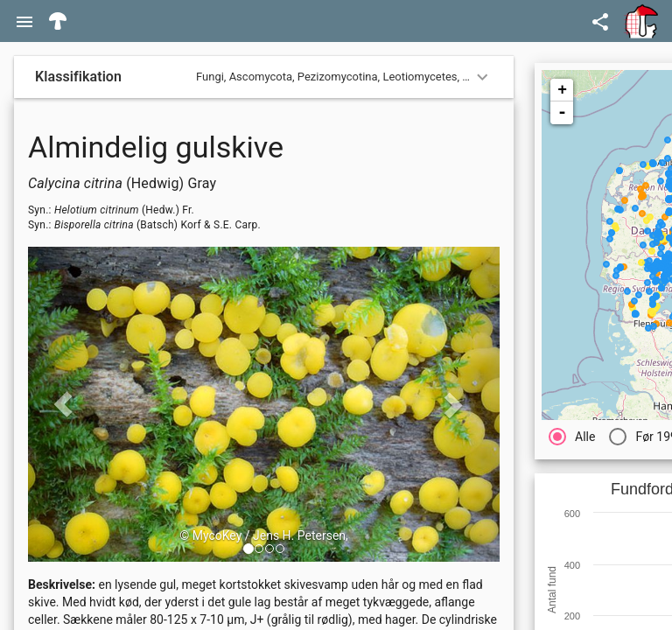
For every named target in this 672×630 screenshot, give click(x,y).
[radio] (572, 436)
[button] (248, 549)
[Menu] (24, 21)
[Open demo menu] (600, 21)
